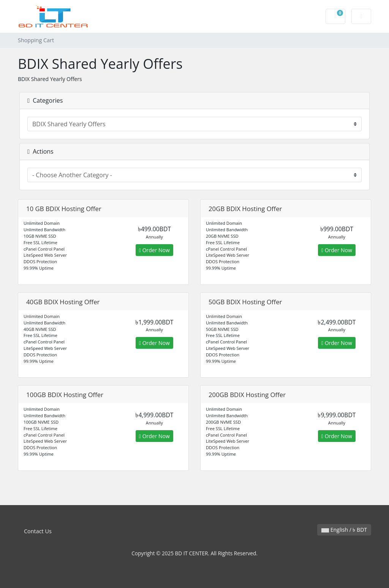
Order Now (154, 250)
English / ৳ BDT (344, 530)
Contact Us (38, 531)
